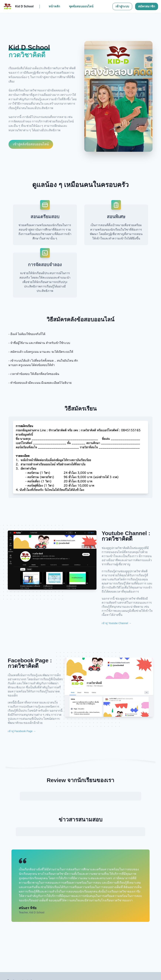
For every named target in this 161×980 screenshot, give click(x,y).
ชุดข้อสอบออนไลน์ (81, 6)
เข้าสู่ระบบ (122, 6)
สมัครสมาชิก (147, 6)
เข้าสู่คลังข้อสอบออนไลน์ (31, 144)
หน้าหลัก (54, 6)
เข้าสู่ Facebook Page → (22, 731)
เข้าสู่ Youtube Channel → (117, 623)
